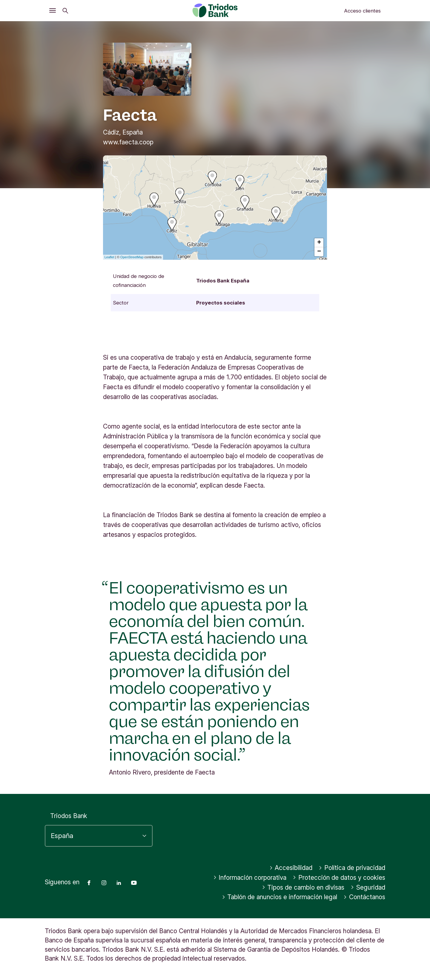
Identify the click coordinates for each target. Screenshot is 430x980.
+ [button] (319, 243)
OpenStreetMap (132, 257)
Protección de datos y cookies (339, 878)
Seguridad (368, 887)
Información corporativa (250, 878)
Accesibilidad (291, 868)
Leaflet (109, 257)
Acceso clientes (362, 11)
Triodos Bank (69, 816)
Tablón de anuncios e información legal (280, 897)
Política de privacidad (352, 868)
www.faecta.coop (128, 142)
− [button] (319, 252)
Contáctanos (364, 897)
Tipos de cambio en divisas (303, 887)
